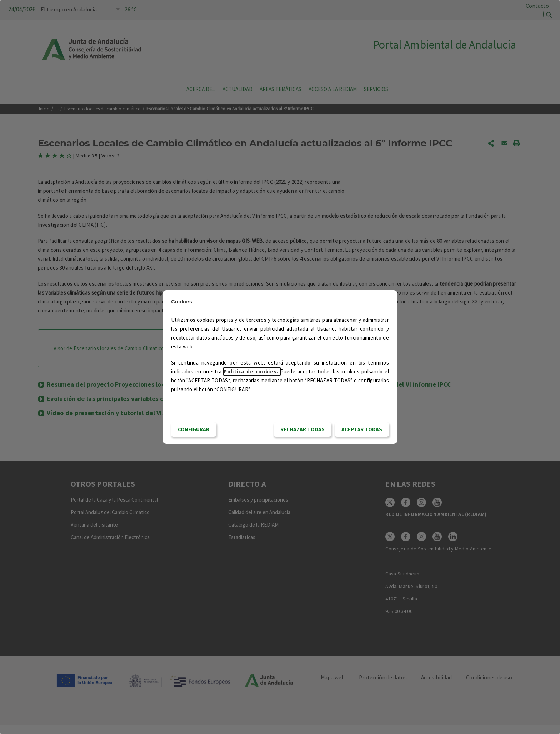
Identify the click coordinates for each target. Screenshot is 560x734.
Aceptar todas (362, 429)
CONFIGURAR (194, 429)
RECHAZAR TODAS (302, 429)
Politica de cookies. (252, 371)
